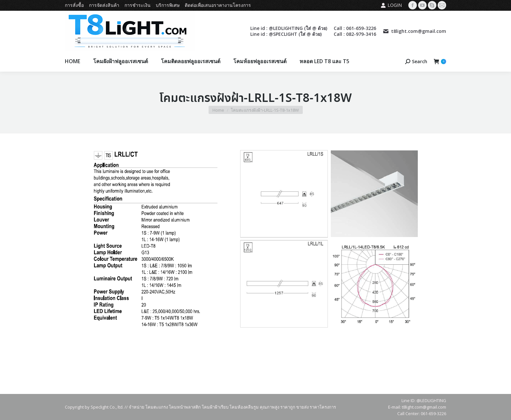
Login (391, 5)
